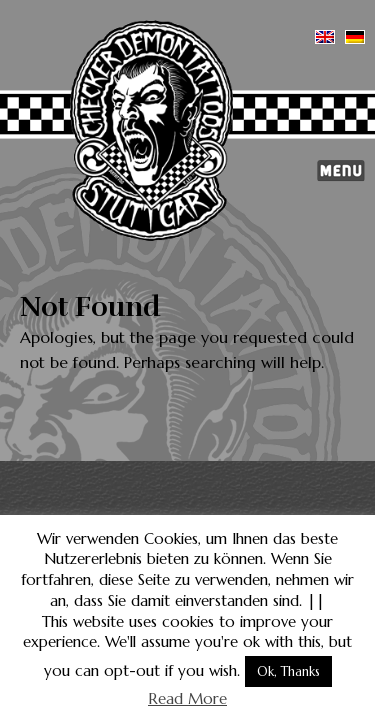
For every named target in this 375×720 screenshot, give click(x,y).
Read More (187, 698)
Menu (341, 171)
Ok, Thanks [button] (288, 671)
